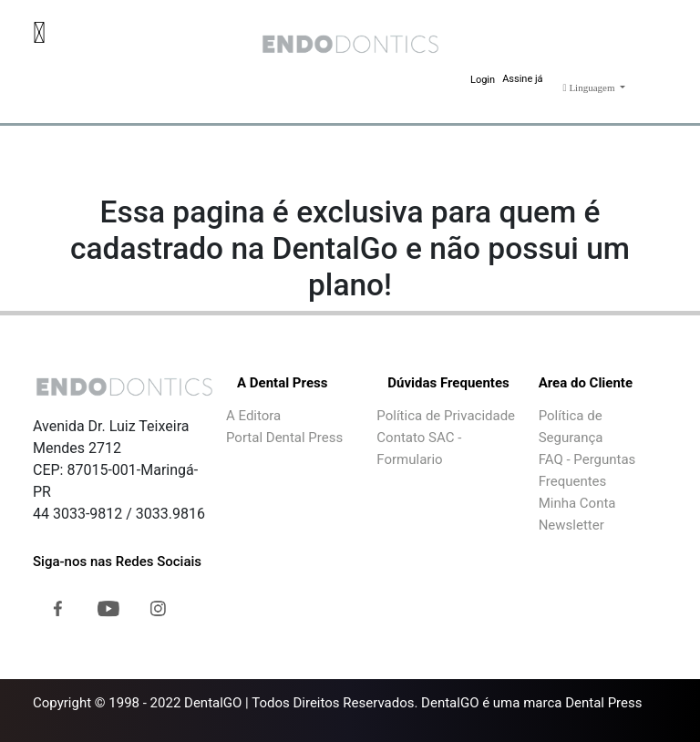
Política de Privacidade (446, 416)
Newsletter (571, 525)
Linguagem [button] (591, 88)
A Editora (253, 416)
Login (483, 80)
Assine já (522, 79)
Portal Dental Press (284, 438)
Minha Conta (577, 503)
